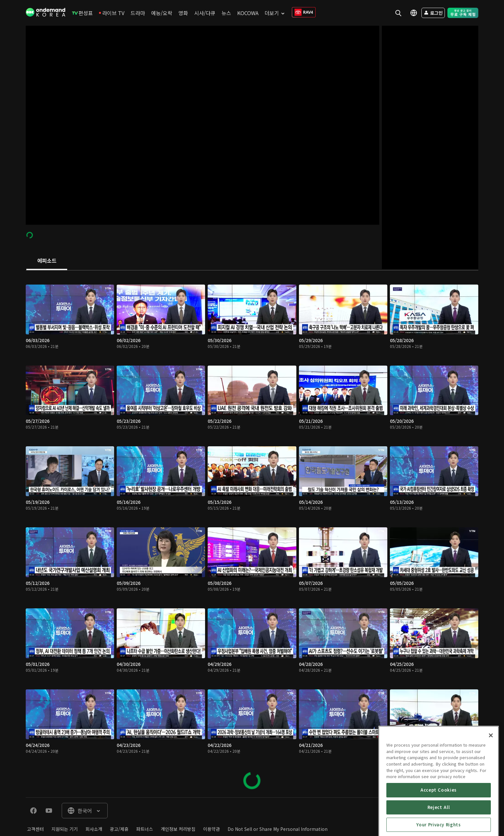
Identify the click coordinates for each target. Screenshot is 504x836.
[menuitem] (82, 13)
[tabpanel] (252, 534)
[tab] (47, 261)
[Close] (491, 766)
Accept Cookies (439, 821)
